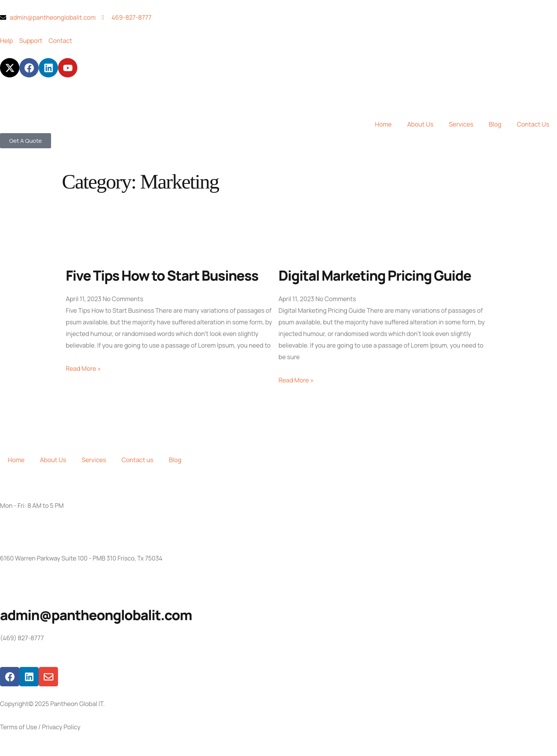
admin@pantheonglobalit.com (96, 615)
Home (383, 124)
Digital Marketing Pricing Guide (375, 275)
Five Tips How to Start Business (162, 275)
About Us (420, 124)
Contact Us (533, 124)
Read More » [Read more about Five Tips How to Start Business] (83, 369)
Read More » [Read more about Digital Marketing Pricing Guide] (296, 380)
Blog (495, 124)
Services (461, 124)
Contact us (137, 460)
